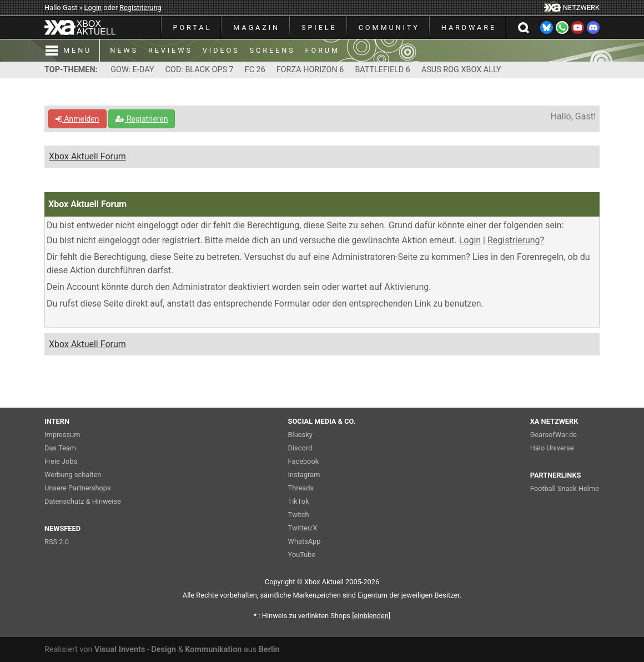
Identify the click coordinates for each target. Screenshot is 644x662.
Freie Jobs (61, 461)
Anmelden (77, 119)
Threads (301, 488)
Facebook (304, 461)
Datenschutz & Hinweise (83, 501)
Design (163, 650)
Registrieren (142, 119)
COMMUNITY (389, 27)
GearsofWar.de (554, 435)
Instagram (304, 475)
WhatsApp (305, 541)
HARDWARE (469, 27)
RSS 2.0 (57, 542)
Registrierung (140, 7)
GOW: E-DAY (132, 70)
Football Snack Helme (565, 488)
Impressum (62, 435)
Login (93, 7)
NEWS (124, 50)
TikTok (299, 501)
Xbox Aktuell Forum (87, 156)
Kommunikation (213, 650)
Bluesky (300, 435)
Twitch (299, 515)
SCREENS (273, 50)
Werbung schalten (73, 475)
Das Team (60, 448)
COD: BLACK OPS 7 (200, 70)
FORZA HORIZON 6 (310, 70)
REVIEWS (170, 50)
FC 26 (255, 70)
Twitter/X (303, 528)
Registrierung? (516, 240)
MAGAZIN (256, 27)
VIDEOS (221, 50)
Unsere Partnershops (78, 488)
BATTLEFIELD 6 (383, 70)
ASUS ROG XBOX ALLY (461, 70)
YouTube (302, 555)
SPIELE (319, 27)
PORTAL (193, 27)
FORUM (323, 50)
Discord (300, 448)
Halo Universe (552, 448)
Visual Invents (120, 650)
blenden (371, 616)
